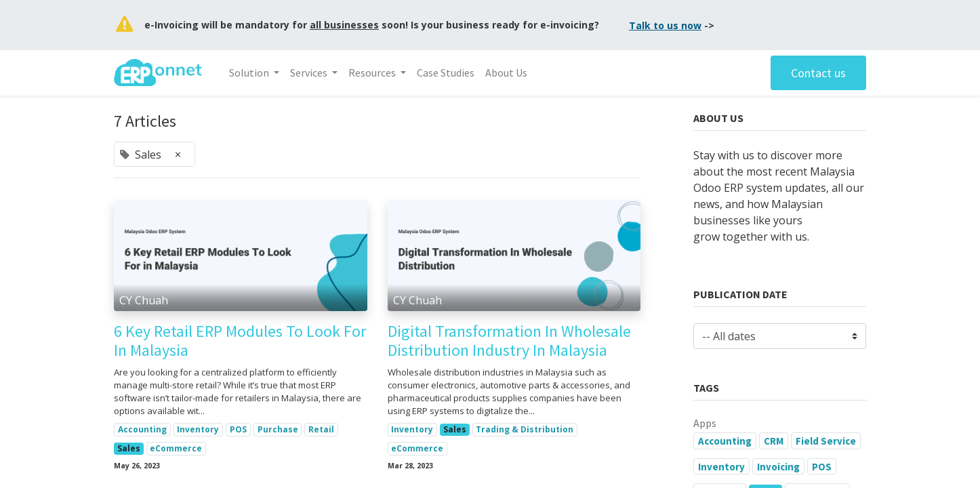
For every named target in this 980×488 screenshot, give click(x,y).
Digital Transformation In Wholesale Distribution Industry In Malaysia (509, 342)
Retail (321, 429)
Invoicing (778, 467)
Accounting (142, 429)
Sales (129, 448)
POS (238, 429)
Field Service (826, 441)
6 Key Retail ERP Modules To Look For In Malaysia (240, 342)
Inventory (198, 429)
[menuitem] (446, 73)
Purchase (278, 429)
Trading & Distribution (525, 429)
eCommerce (176, 448)
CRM (774, 441)
